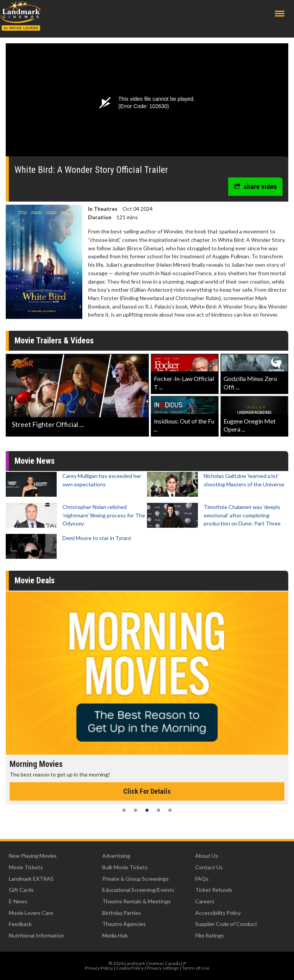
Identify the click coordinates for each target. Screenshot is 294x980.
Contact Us (209, 867)
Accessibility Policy (218, 913)
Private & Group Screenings (136, 879)
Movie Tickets (26, 867)
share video (255, 186)
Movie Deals (35, 580)
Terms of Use (196, 968)
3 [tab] (147, 810)
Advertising (116, 856)
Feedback (20, 924)
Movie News (35, 461)
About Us (207, 856)
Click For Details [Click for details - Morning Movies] (147, 791)
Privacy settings (163, 968)
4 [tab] (158, 810)
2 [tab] (136, 810)
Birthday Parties (122, 913)
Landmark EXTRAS (31, 879)
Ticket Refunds (214, 890)
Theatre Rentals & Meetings (136, 901)
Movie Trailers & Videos (54, 341)
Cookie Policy (130, 968)
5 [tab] (170, 810)
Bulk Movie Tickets (125, 867)
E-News (18, 901)
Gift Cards (21, 890)
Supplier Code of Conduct (226, 924)
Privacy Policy (99, 968)
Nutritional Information (36, 935)
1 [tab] (124, 810)
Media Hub (115, 935)
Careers (205, 901)
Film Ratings (210, 935)
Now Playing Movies (33, 856)
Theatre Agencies (124, 924)
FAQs (202, 879)
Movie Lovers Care (31, 913)
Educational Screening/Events (138, 890)
